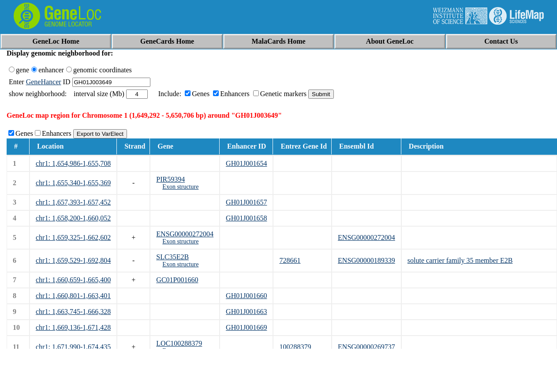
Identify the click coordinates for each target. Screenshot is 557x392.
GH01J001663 (246, 312)
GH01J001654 (246, 163)
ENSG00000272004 (185, 234)
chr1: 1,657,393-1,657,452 (73, 202)
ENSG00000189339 (366, 260)
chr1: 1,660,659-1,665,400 (73, 280)
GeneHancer (44, 82)
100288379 (295, 347)
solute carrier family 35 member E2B (460, 260)
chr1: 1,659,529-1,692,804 (73, 260)
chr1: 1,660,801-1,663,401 (73, 296)
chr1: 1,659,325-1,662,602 (73, 237)
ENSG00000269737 (366, 347)
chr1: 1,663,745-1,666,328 (73, 312)
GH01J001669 (246, 327)
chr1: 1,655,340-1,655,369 (73, 183)
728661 (290, 260)
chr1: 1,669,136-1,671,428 (73, 327)
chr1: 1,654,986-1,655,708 (73, 163)
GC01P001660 (177, 280)
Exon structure (180, 187)
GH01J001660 (246, 296)
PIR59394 (170, 179)
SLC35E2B (172, 257)
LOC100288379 (179, 343)
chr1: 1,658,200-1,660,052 (73, 218)
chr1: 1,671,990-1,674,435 (73, 347)
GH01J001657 (246, 202)
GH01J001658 (246, 218)
